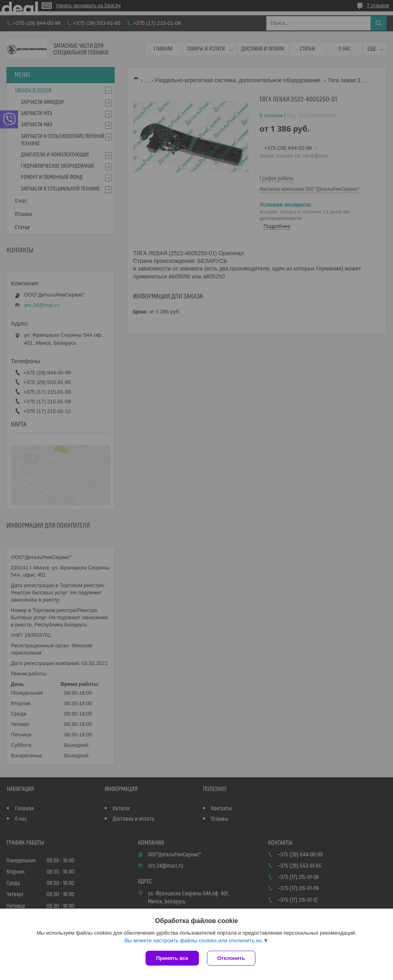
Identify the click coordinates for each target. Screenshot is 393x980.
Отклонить (231, 958)
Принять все (172, 958)
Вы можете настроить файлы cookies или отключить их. (194, 940)
